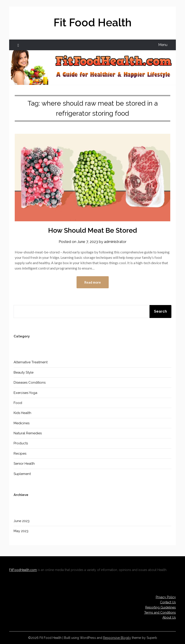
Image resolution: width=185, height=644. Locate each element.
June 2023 (22, 521)
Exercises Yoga (25, 393)
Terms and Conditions (160, 613)
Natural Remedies (28, 433)
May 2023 (21, 531)
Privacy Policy (166, 597)
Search (160, 311)
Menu (163, 45)
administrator (115, 242)
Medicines (22, 423)
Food (18, 403)
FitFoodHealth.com (23, 570)
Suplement (22, 474)
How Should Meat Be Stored (93, 230)
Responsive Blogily (117, 638)
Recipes (20, 454)
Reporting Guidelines (161, 607)
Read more (93, 282)
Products (21, 443)
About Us (169, 617)
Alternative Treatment (31, 362)
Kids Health (22, 413)
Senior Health (24, 464)
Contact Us (168, 602)
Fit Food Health (92, 23)
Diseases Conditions (30, 383)
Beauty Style (24, 372)
